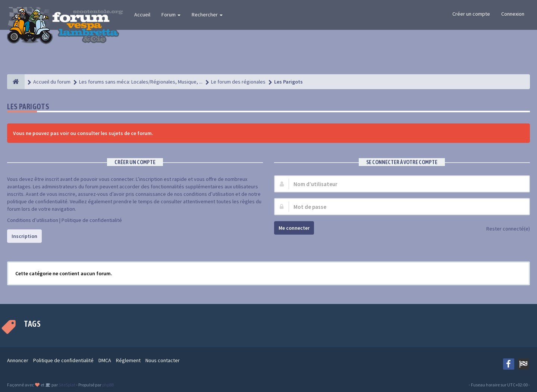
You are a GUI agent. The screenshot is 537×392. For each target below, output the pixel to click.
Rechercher (207, 15)
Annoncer (18, 360)
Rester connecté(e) (504, 229)
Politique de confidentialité (92, 220)
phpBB (108, 385)
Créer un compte (471, 14)
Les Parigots (28, 106)
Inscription (24, 236)
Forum (171, 15)
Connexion (513, 14)
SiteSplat (67, 385)
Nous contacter (163, 360)
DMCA (105, 360)
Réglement (128, 360)
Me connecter (294, 228)
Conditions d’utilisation (33, 220)
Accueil (142, 15)
